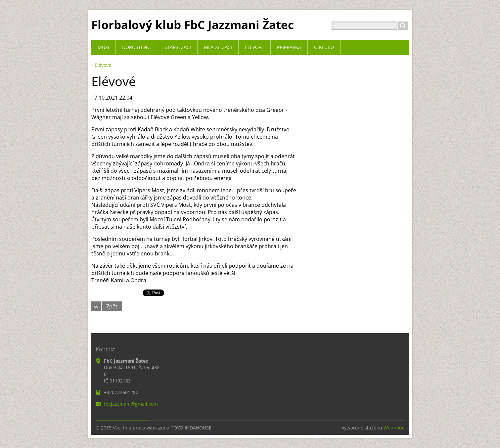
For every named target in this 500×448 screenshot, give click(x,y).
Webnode (394, 428)
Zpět (112, 306)
